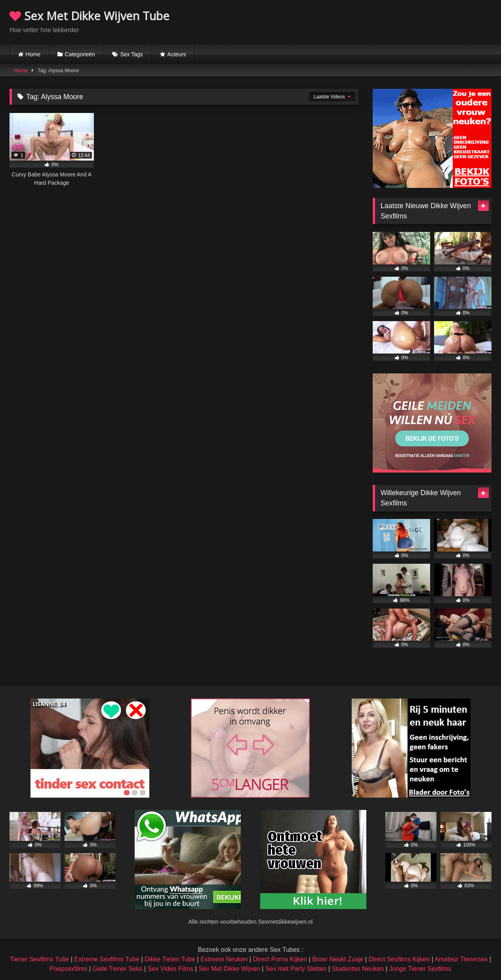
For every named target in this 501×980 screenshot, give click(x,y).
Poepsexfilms (68, 969)
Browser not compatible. (399, 21)
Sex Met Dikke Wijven (229, 969)
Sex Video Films (170, 969)
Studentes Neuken (358, 969)
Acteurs (176, 54)
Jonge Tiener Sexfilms (420, 969)
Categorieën (80, 54)
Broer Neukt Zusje (338, 959)
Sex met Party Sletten (296, 969)
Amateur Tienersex (461, 959)
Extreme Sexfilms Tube (107, 959)
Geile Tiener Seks (117, 969)
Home (33, 54)
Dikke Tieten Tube (170, 959)
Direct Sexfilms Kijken (399, 959)
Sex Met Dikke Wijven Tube (90, 16)
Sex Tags (131, 54)
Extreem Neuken (224, 959)
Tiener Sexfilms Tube (40, 959)
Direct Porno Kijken (280, 959)
